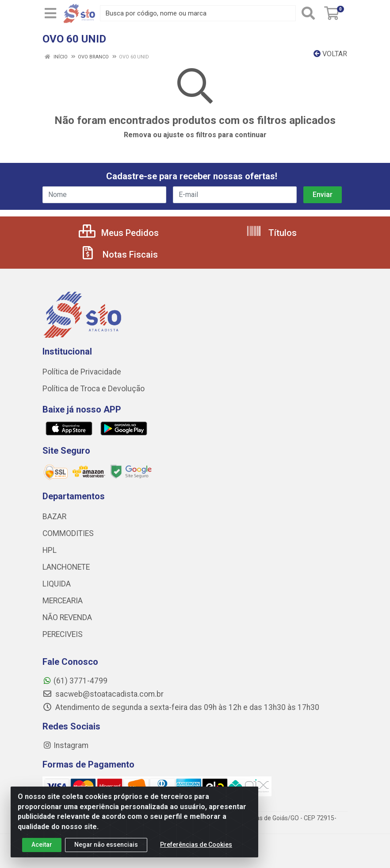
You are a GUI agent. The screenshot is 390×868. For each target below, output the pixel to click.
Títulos (271, 233)
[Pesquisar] (308, 13)
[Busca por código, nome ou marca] (198, 13)
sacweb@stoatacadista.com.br (103, 694)
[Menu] (50, 13)
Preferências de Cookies (196, 847)
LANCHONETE (66, 567)
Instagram (65, 745)
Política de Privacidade (82, 372)
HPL (50, 550)
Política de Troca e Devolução (94, 389)
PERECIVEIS (63, 634)
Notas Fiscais (119, 255)
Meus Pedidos (119, 233)
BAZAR (54, 517)
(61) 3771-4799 (75, 681)
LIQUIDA (57, 584)
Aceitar (42, 847)
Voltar (330, 54)
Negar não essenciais (106, 847)
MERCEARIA (63, 601)
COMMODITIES (68, 533)
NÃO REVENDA (67, 617)
